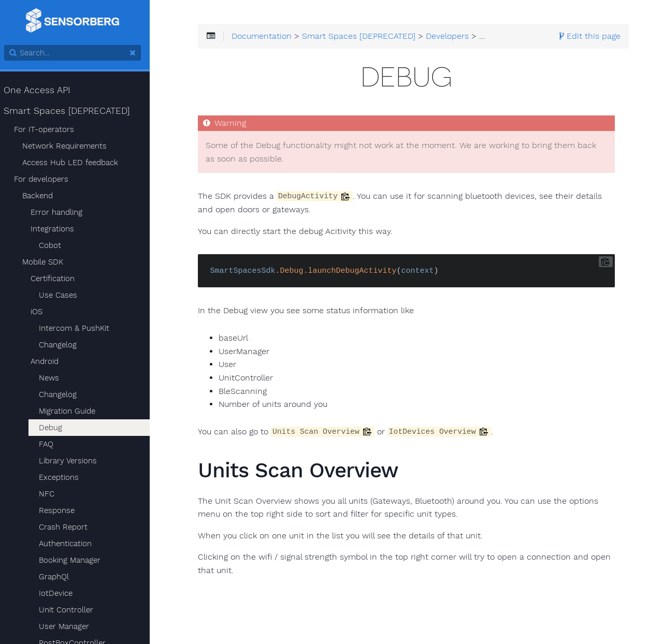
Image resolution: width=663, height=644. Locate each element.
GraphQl (58, 577)
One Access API (42, 90)
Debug (55, 428)
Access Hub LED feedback (74, 163)
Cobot (54, 245)
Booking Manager (74, 560)
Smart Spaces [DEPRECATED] (71, 111)
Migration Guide (71, 411)
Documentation (269, 37)
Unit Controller (70, 610)
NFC (51, 494)
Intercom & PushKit (78, 328)
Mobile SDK (47, 262)
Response (61, 510)
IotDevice (60, 593)
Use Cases (62, 295)
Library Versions (72, 461)
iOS (41, 312)
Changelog (62, 345)
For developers (45, 179)
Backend (42, 196)
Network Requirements (69, 146)
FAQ (50, 444)
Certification (57, 279)
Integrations (56, 229)
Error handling (61, 212)
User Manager (68, 626)
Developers (455, 37)
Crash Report (67, 527)
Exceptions (63, 477)
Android (49, 361)
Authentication (69, 544)
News (53, 378)
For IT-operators (48, 129)
